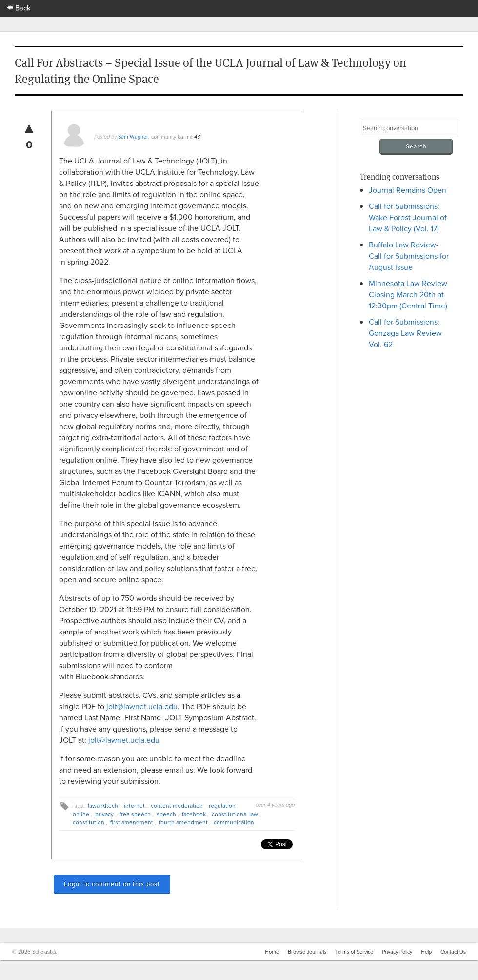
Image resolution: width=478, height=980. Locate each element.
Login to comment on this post (112, 884)
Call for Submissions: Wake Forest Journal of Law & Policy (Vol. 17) (408, 217)
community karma (172, 137)
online (81, 814)
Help (426, 952)
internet (134, 806)
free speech (135, 814)
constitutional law (235, 814)
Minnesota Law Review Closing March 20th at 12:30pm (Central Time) (408, 294)
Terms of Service (354, 952)
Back (19, 8)
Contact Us (453, 952)
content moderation (177, 806)
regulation (222, 806)
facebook (194, 814)
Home (272, 952)
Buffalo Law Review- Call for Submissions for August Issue (409, 256)
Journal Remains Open (408, 190)
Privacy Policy (397, 952)
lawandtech (103, 806)
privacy (104, 814)
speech (166, 814)
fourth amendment (183, 822)
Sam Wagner (133, 137)
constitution (89, 822)
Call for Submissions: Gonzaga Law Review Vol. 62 (405, 333)
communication (234, 822)
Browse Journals (307, 952)
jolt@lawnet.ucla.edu (142, 706)
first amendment (132, 822)
